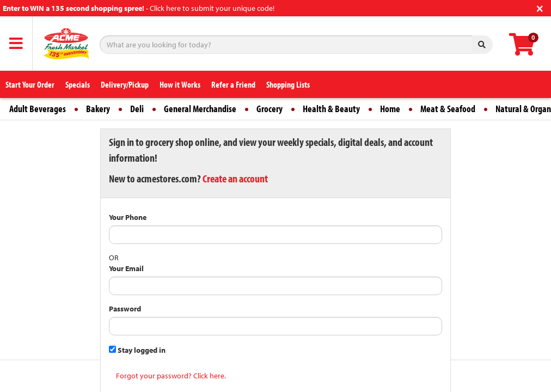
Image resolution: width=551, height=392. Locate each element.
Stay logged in (137, 350)
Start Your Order (30, 84)
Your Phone (128, 217)
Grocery (270, 109)
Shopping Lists (288, 84)
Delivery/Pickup (125, 84)
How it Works (180, 84)
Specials (78, 84)
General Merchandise (200, 109)
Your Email (126, 268)
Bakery (98, 109)
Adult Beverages (38, 109)
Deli (137, 109)
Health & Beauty (331, 109)
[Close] (540, 7)
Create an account (235, 178)
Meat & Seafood (448, 109)
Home (390, 109)
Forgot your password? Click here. (171, 376)
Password (125, 309)
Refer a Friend (233, 84)
